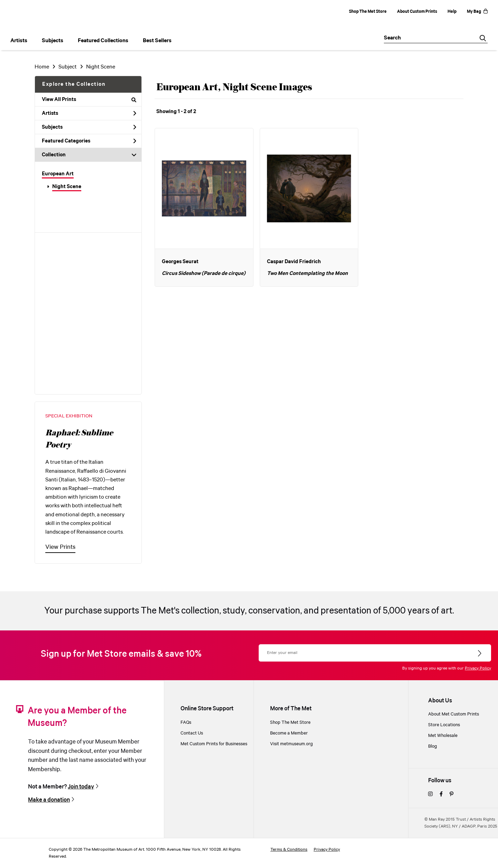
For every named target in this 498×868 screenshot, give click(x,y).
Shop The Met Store (368, 12)
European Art (58, 174)
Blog (433, 746)
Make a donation (49, 800)
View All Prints (89, 100)
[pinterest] (451, 795)
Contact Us (192, 733)
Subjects (89, 127)
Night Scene (67, 187)
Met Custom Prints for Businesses (214, 744)
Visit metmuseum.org (292, 744)
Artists (89, 113)
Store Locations (444, 725)
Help (452, 12)
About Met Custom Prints (454, 714)
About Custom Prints (417, 12)
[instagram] (430, 795)
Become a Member (289, 733)
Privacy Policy (478, 668)
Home (42, 67)
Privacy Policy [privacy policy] (327, 849)
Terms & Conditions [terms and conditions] (289, 849)
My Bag (477, 12)
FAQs (186, 723)
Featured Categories (89, 141)
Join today (81, 787)
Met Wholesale (443, 736)
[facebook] (441, 795)
